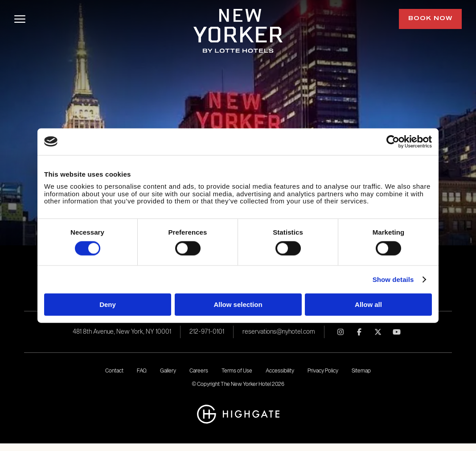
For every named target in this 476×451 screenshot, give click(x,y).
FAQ (142, 370)
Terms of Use (237, 370)
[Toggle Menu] (20, 19)
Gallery (168, 370)
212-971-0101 (207, 332)
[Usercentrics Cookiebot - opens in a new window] (393, 141)
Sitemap (361, 370)
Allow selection (238, 304)
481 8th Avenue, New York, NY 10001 (122, 332)
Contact (114, 370)
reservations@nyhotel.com (279, 332)
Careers (199, 370)
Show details (393, 279)
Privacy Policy (323, 370)
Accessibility (280, 370)
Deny (108, 304)
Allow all (368, 304)
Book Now (430, 19)
